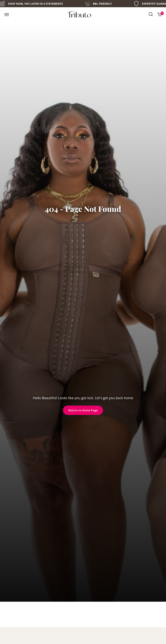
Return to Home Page (83, 410)
